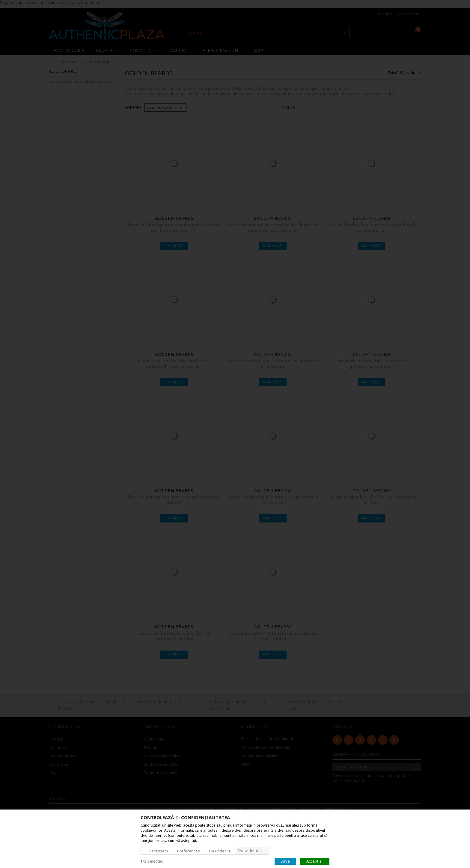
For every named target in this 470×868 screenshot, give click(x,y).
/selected (152, 861)
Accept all (315, 861)
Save (285, 861)
